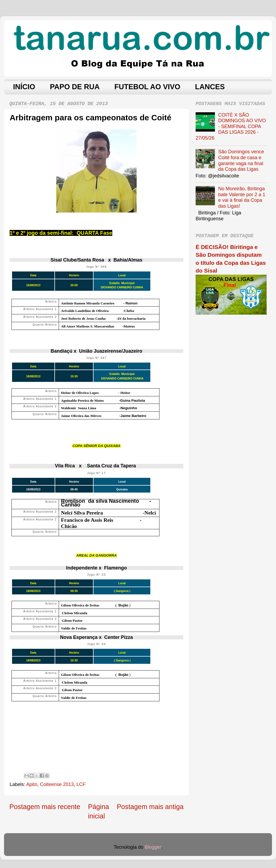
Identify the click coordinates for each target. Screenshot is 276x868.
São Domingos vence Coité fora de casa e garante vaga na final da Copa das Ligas (241, 160)
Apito (32, 784)
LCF (81, 784)
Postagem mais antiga (150, 807)
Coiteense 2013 (57, 784)
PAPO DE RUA (75, 87)
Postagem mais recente (45, 807)
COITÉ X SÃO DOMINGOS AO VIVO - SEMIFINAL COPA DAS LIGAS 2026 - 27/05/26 (231, 126)
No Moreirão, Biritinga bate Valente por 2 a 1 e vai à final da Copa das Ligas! (242, 197)
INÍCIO (24, 87)
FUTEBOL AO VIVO (147, 87)
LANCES (210, 87)
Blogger (153, 847)
